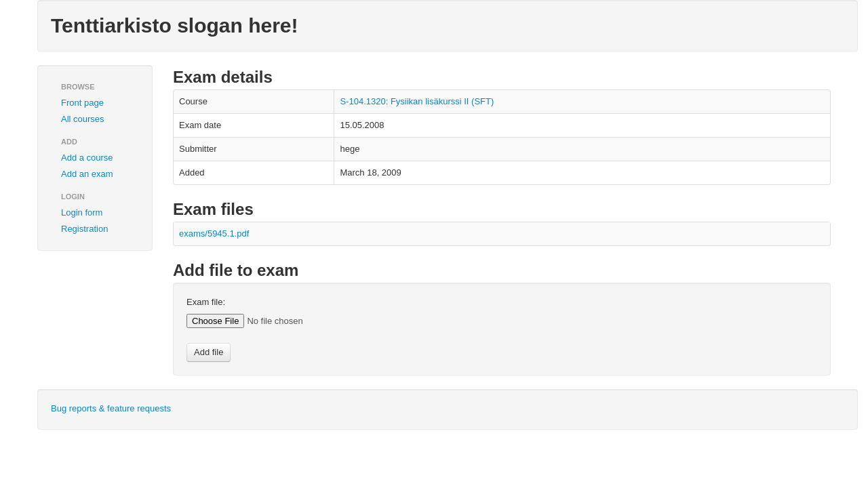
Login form (82, 212)
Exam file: (206, 302)
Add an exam (87, 174)
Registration (84, 229)
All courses (83, 119)
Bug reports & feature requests (111, 408)
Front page (82, 103)
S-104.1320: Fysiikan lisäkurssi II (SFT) (417, 101)
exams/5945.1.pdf (214, 233)
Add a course (87, 158)
